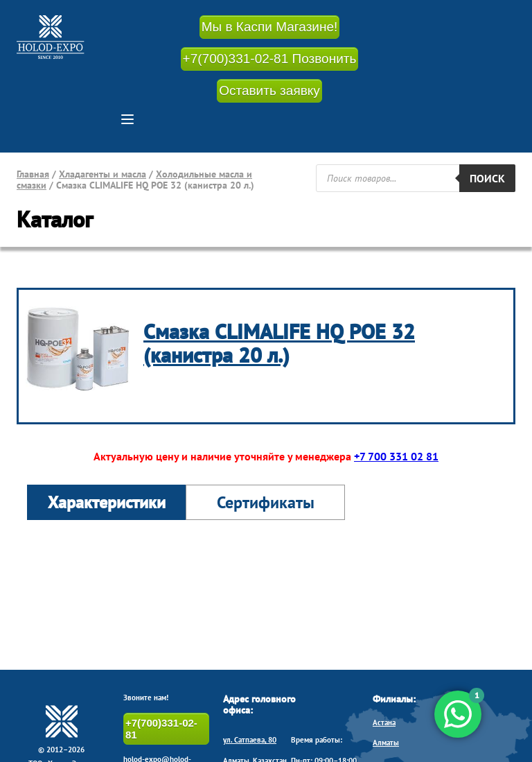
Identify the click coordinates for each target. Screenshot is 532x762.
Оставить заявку (269, 90)
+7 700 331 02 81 (396, 456)
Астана (384, 722)
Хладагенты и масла (103, 174)
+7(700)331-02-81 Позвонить (270, 59)
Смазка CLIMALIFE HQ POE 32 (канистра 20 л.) (279, 343)
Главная (33, 174)
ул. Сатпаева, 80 (250, 740)
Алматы (386, 743)
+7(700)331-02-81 (161, 729)
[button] (127, 119)
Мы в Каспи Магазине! (270, 27)
